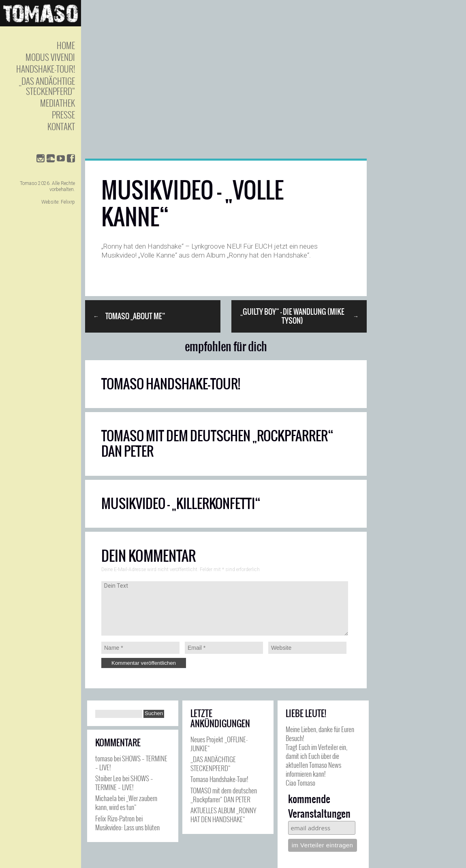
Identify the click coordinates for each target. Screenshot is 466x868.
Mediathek (58, 103)
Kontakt (61, 126)
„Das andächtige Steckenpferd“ (47, 86)
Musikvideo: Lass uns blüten (127, 827)
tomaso (104, 758)
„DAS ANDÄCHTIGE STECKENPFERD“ (213, 764)
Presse (63, 115)
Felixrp (68, 202)
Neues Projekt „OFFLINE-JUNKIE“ (219, 744)
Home (66, 45)
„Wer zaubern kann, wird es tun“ (126, 802)
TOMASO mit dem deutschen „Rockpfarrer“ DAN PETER (217, 444)
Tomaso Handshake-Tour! (171, 384)
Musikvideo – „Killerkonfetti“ (181, 504)
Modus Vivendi (50, 57)
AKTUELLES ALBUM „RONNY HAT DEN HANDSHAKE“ (223, 815)
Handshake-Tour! (46, 69)
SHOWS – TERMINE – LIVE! (131, 763)
